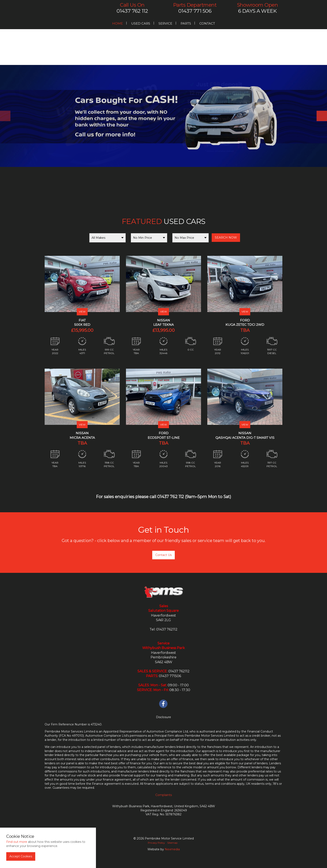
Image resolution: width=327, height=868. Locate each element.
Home (118, 23)
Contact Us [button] (163, 555)
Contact (207, 23)
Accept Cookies (21, 856)
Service (165, 23)
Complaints (164, 795)
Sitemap (172, 843)
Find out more (17, 842)
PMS (70, 9)
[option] (163, 116)
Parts (186, 23)
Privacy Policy (156, 843)
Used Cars (141, 23)
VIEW (82, 312)
